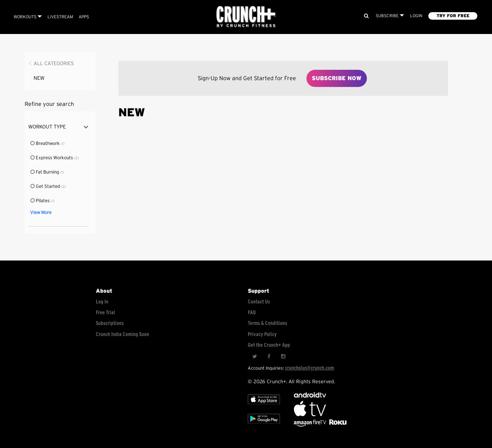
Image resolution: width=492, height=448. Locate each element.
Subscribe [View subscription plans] (390, 16)
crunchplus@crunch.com (309, 368)
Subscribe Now (337, 78)
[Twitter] (255, 356)
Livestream (60, 17)
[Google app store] (264, 425)
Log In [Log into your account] (102, 302)
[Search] (366, 16)
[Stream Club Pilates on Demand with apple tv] (337, 425)
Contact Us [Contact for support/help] (259, 302)
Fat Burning (45, 172)
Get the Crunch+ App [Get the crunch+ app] (269, 345)
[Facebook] (269, 356)
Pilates (40, 201)
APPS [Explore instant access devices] (84, 17)
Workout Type (58, 127)
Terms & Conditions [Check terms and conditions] (267, 323)
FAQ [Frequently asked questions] (252, 313)
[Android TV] (310, 396)
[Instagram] (283, 356)
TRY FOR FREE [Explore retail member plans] (453, 16)
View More (41, 213)
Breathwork (45, 144)
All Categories (54, 64)
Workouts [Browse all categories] (28, 17)
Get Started (46, 187)
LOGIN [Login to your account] (416, 16)
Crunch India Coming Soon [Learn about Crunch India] (122, 334)
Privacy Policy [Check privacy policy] (262, 334)
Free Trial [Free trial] (105, 313)
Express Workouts (52, 158)
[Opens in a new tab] (311, 425)
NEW (39, 78)
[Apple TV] (264, 406)
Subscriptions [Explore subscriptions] (110, 323)
